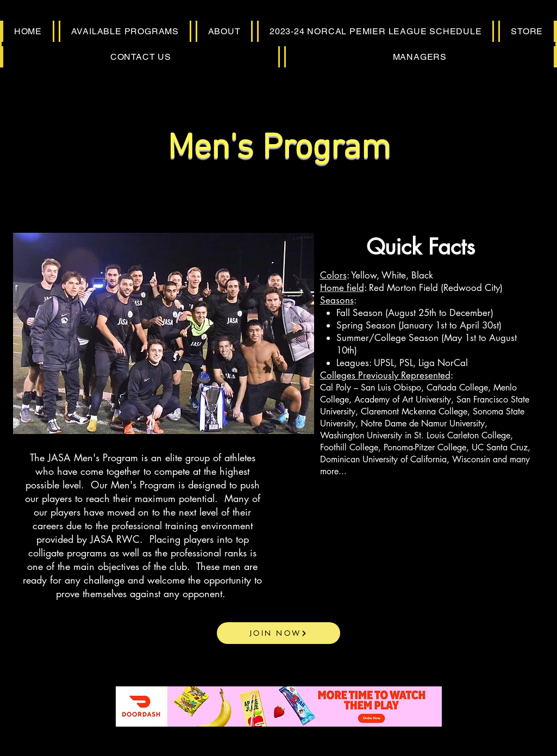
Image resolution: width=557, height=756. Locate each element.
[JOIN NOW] (278, 633)
